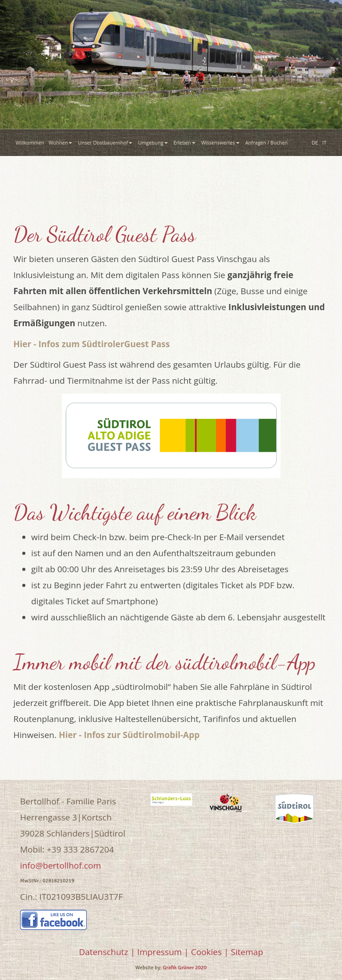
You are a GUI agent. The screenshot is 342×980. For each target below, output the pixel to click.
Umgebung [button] (153, 142)
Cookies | (210, 952)
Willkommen (30, 142)
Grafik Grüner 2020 (185, 968)
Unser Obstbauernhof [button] (106, 142)
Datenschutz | (107, 952)
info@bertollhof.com (61, 865)
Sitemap (247, 952)
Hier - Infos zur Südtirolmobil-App (129, 735)
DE (315, 142)
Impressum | (163, 952)
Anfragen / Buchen (268, 142)
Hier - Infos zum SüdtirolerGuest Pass (92, 344)
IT (324, 142)
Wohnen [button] (61, 142)
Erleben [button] (185, 142)
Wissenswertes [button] (221, 142)
